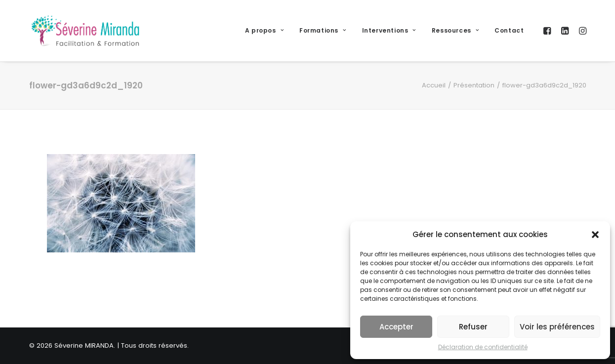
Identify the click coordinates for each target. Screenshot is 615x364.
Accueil (434, 85)
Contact (509, 30)
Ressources (455, 30)
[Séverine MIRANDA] (85, 31)
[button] (595, 235)
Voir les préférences (557, 327)
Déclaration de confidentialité (483, 347)
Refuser (473, 327)
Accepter (396, 327)
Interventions (389, 30)
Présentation (474, 85)
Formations (323, 30)
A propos (264, 30)
